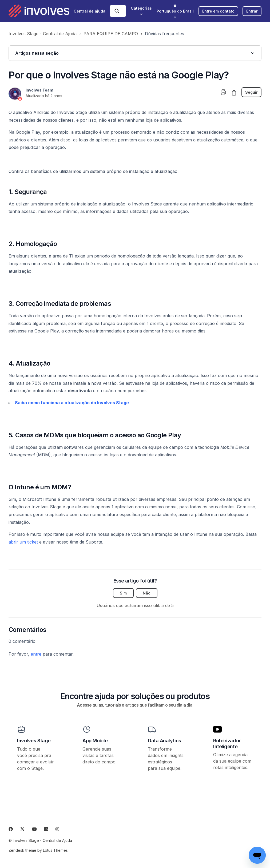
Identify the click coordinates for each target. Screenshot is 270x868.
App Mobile (95, 741)
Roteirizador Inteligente (227, 744)
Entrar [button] (252, 11)
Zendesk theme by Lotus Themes (38, 850)
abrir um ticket (23, 542)
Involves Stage (34, 741)
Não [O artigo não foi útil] (147, 593)
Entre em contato (218, 11)
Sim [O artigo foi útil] (123, 593)
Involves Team (39, 90)
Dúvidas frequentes (164, 34)
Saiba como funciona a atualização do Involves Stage (72, 403)
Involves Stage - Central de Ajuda (43, 34)
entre (36, 654)
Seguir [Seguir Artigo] (251, 92)
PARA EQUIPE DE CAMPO (111, 34)
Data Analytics (164, 741)
